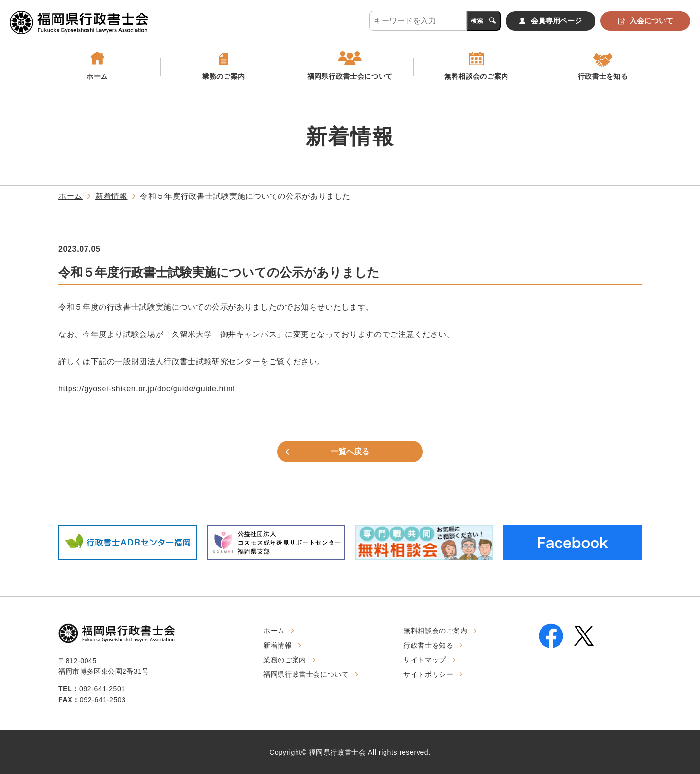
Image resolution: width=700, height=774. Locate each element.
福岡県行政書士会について (350, 76)
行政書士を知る (603, 76)
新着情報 (112, 196)
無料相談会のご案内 (476, 76)
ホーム (97, 76)
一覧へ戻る (350, 451)
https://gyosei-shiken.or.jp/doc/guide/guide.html (147, 389)
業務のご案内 (224, 76)
